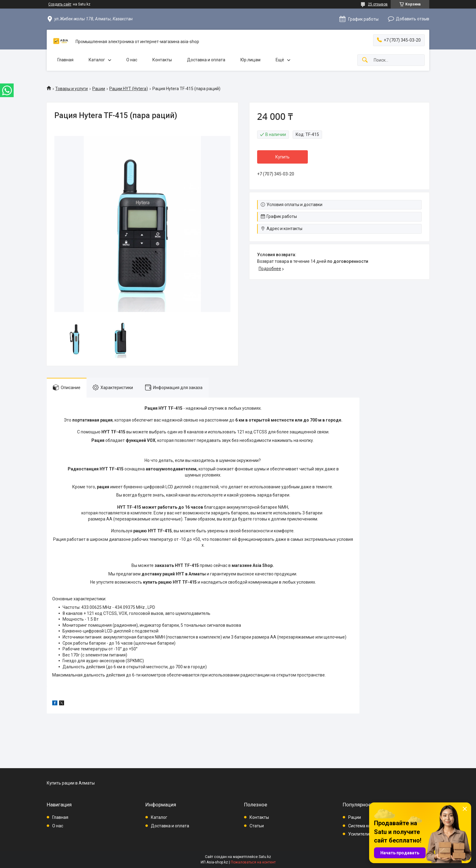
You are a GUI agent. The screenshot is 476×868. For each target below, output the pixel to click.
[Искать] (365, 60)
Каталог (97, 60)
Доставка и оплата (206, 60)
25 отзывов (378, 4)
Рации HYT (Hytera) (129, 89)
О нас (132, 60)
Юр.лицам (250, 60)
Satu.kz (265, 857)
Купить (282, 157)
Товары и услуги (71, 89)
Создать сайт (60, 4)
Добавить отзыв (413, 19)
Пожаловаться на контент (253, 862)
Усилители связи (365, 834)
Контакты (162, 60)
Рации (99, 89)
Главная (65, 60)
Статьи (257, 826)
